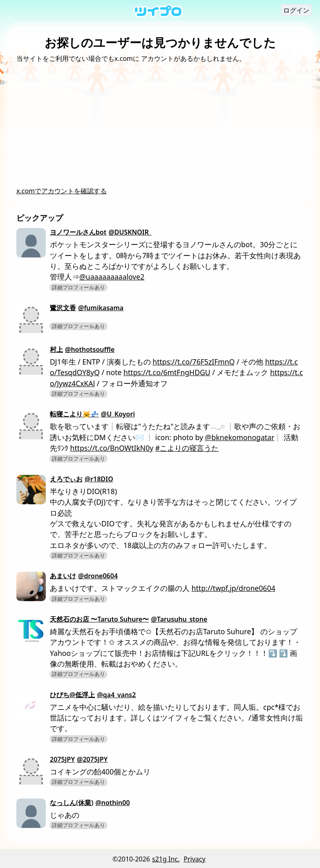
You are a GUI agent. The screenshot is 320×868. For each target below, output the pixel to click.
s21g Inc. (166, 859)
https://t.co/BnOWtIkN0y (112, 448)
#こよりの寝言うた (187, 448)
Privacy (194, 859)
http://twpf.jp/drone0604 (234, 588)
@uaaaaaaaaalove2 (112, 277)
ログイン (296, 10)
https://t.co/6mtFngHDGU (167, 372)
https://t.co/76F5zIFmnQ (194, 362)
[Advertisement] (160, 125)
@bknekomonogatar (240, 437)
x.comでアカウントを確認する (62, 191)
